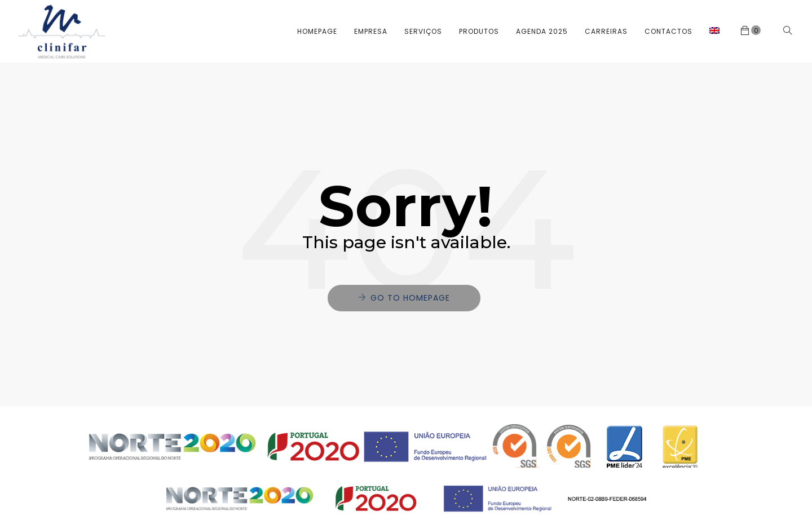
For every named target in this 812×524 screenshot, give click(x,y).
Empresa (371, 31)
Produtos (479, 31)
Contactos (668, 31)
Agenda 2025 (542, 31)
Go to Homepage (410, 298)
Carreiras (606, 31)
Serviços (423, 31)
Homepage (317, 31)
